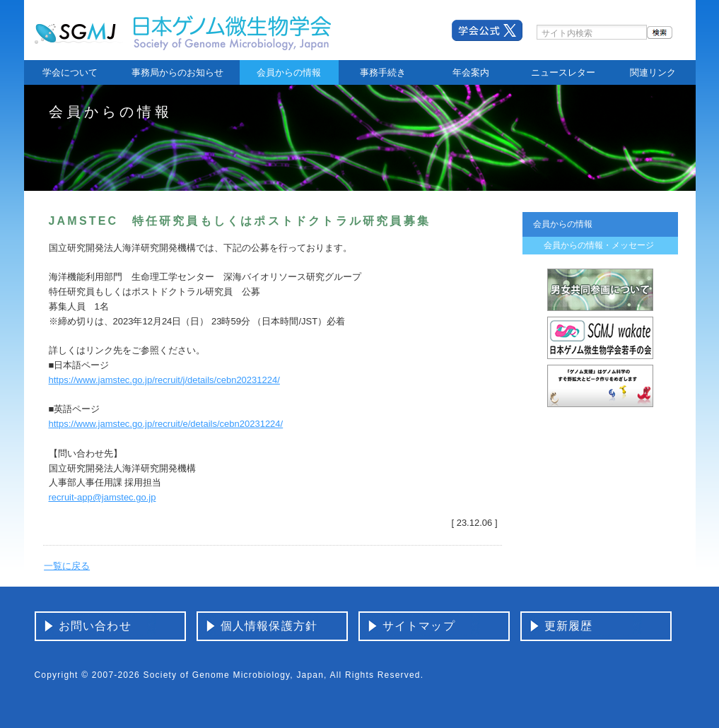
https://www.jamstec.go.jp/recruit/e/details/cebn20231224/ (166, 424)
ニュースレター (563, 72)
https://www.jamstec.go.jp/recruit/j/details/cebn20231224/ (164, 380)
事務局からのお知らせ (177, 72)
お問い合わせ (95, 626)
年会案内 (471, 72)
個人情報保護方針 (269, 626)
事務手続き (383, 72)
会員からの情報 (289, 72)
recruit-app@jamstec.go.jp (103, 497)
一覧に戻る (67, 566)
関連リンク (653, 72)
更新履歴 (569, 626)
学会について (70, 72)
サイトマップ (419, 626)
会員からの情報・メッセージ (599, 245)
